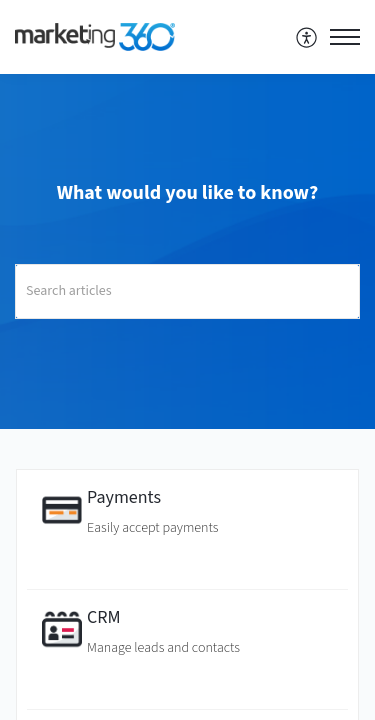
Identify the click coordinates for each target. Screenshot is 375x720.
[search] (187, 291)
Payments (124, 497)
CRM (104, 617)
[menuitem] (307, 37)
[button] (307, 37)
